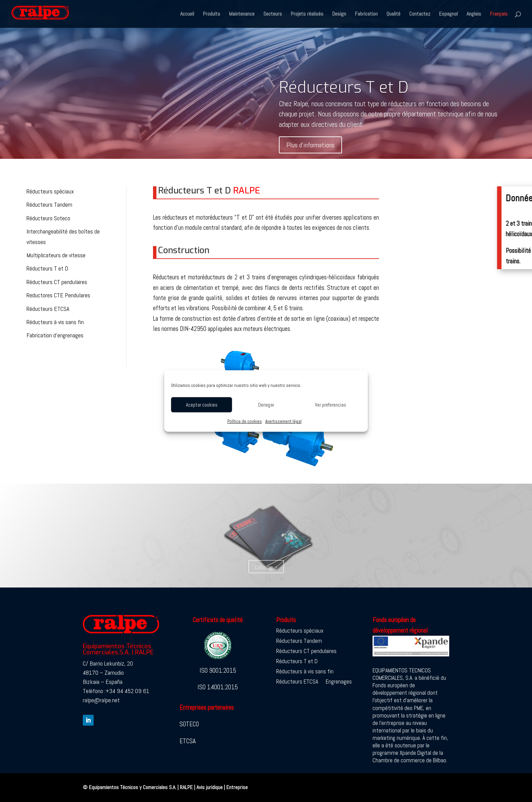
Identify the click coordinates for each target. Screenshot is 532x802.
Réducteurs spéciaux (50, 191)
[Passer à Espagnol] (448, 20)
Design (339, 14)
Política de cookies (245, 421)
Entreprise (237, 787)
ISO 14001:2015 (218, 687)
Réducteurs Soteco (48, 218)
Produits (212, 14)
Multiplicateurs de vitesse (56, 255)
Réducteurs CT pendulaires (57, 282)
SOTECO (189, 724)
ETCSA (188, 741)
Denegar (266, 405)
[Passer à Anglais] (474, 20)
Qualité (393, 14)
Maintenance (242, 14)
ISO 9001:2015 (218, 670)
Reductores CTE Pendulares (58, 295)
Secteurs (273, 14)
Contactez (420, 14)
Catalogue (266, 575)
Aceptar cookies (202, 405)
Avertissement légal (283, 421)
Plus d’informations (310, 146)
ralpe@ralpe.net (101, 700)
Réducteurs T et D (344, 89)
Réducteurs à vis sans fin (55, 322)
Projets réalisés (307, 14)
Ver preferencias (330, 405)
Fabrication (366, 14)
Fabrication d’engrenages (55, 335)
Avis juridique (210, 787)
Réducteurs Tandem (49, 204)
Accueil (187, 14)
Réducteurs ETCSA (48, 309)
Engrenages (339, 682)
